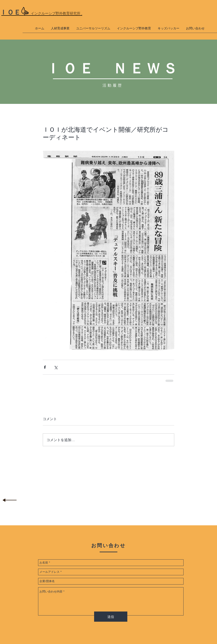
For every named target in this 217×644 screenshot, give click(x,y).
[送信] (111, 617)
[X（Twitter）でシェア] (56, 367)
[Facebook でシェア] (45, 367)
